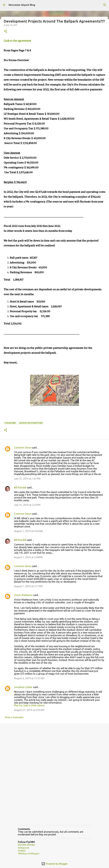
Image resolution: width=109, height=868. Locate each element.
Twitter (22, 851)
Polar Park (10, 423)
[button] (5, 31)
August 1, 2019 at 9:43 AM (28, 531)
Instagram (24, 848)
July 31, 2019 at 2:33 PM (27, 505)
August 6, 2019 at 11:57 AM (29, 678)
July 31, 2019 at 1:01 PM (27, 479)
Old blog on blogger (29, 854)
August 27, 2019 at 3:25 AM (29, 710)
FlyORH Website (26, 845)
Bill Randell (20, 487)
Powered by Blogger (55, 864)
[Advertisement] (55, 749)
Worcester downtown (31, 423)
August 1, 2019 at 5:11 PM (28, 586)
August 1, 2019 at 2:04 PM (28, 557)
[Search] (105, 5)
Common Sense (23, 448)
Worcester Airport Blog (22, 5)
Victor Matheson (23, 595)
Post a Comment (14, 717)
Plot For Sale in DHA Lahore (29, 705)
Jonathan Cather (23, 687)
